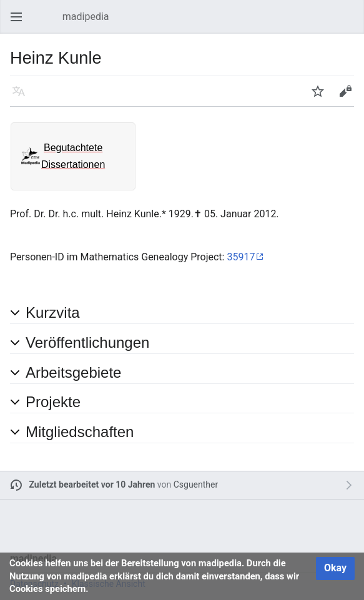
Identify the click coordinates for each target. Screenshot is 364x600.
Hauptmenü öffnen (20, 23)
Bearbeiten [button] (349, 97)
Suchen (352, 23)
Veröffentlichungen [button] (87, 342)
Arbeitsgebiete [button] (73, 372)
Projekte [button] (53, 402)
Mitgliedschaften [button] (80, 432)
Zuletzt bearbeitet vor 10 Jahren (92, 484)
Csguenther (196, 484)
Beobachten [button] (322, 97)
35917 (241, 257)
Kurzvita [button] (53, 312)
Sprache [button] (22, 97)
